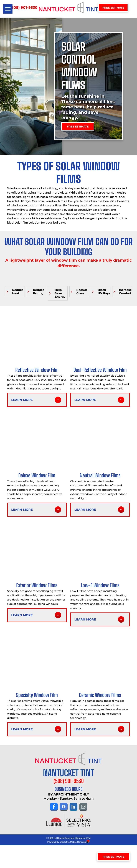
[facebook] (54, 807)
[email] (83, 807)
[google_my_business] (64, 807)
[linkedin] (73, 807)
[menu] (8, 9)
